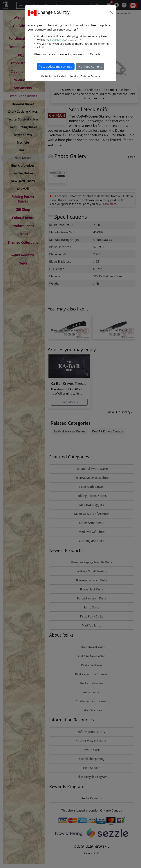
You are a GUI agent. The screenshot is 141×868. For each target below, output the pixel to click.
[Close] (112, 13)
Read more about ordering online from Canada (68, 54)
